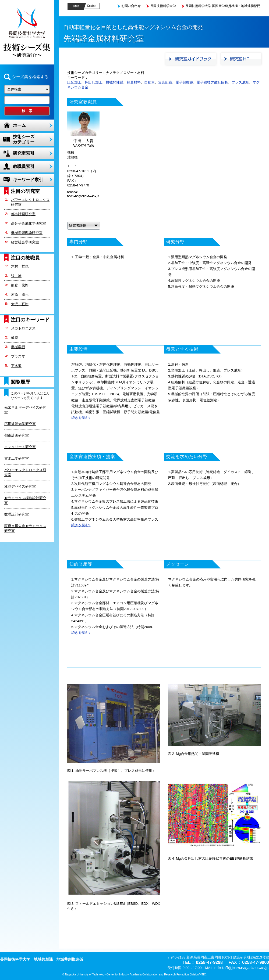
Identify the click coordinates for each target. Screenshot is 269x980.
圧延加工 (74, 82)
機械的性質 (114, 82)
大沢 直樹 (20, 304)
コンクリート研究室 (20, 447)
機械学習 (18, 347)
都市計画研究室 (23, 214)
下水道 (16, 366)
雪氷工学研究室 (17, 458)
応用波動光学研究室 (20, 424)
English (92, 6)
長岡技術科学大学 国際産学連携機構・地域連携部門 (223, 6)
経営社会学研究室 (25, 242)
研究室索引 (24, 153)
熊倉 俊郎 (20, 285)
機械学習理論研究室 (27, 233)
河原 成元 (20, 295)
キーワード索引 (28, 180)
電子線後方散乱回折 (212, 82)
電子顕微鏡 (184, 82)
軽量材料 (134, 82)
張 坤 (16, 276)
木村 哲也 (20, 266)
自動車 (149, 82)
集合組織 (165, 82)
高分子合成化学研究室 (29, 223)
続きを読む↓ (81, 418)
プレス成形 (240, 82)
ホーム (19, 125)
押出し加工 (93, 82)
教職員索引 (24, 166)
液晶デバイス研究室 (20, 486)
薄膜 (15, 338)
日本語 (76, 6)
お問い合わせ (131, 6)
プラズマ (18, 356)
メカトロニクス (23, 328)
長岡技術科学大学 (163, 6)
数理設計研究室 (17, 514)
